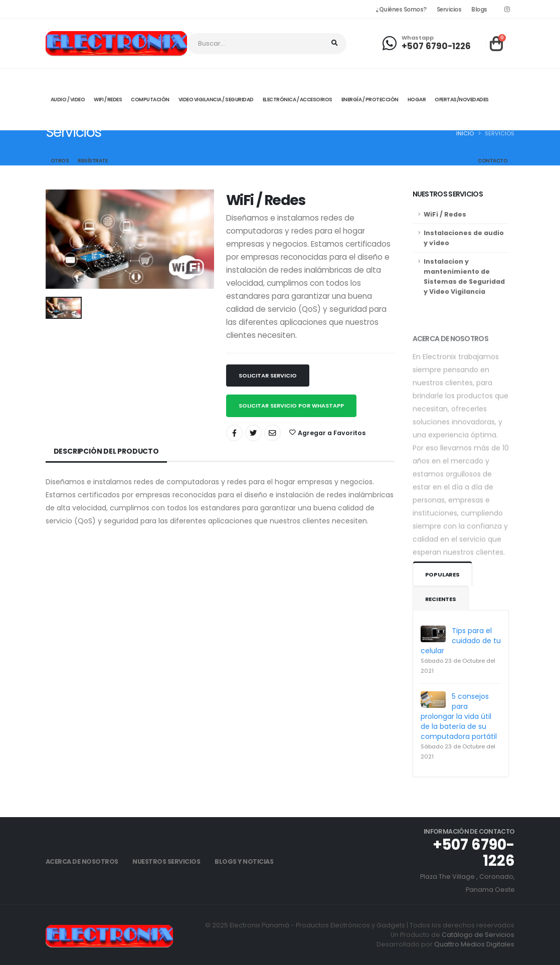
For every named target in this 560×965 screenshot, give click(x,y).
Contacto (493, 161)
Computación (150, 100)
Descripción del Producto (106, 451)
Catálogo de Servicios (478, 935)
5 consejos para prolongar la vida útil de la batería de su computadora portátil (459, 716)
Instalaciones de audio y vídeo (464, 238)
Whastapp (418, 38)
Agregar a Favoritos (327, 433)
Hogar (417, 100)
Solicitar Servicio (268, 375)
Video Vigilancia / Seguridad (216, 100)
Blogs (479, 10)
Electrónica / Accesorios (298, 100)
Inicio (465, 133)
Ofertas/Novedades (462, 100)
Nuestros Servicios (166, 861)
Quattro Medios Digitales (474, 944)
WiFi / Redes (445, 214)
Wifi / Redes (108, 100)
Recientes (441, 599)
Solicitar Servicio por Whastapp (291, 406)
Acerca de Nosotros (82, 861)
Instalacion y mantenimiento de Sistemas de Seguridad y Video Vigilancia (464, 276)
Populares (442, 574)
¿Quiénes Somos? (401, 10)
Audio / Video (68, 100)
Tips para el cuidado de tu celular (461, 641)
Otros (60, 161)
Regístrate (92, 161)
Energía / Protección (370, 100)
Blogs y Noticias (244, 861)
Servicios (449, 10)
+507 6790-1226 (436, 46)
